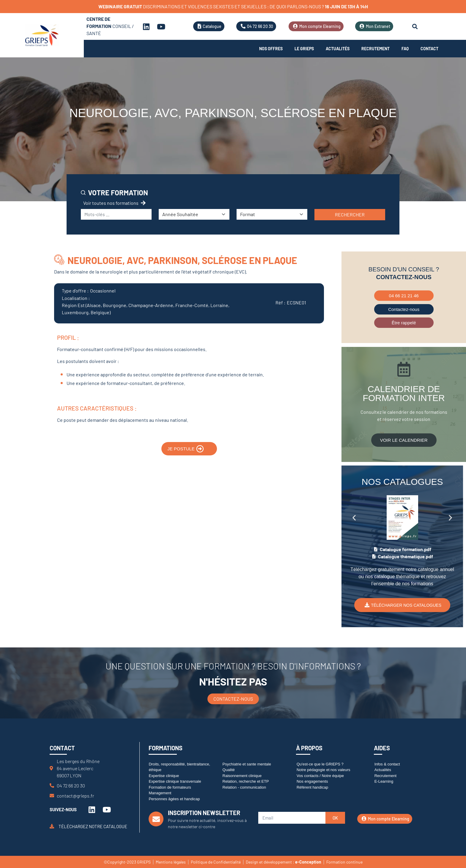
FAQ (405, 49)
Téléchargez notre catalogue (93, 826)
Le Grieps (304, 49)
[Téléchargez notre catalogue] (52, 826)
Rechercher (350, 214)
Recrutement (376, 49)
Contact (429, 49)
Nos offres (271, 49)
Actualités (338, 49)
